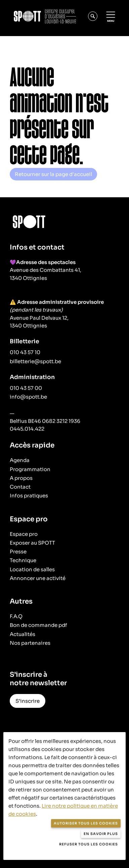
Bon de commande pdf (38, 625)
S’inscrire (28, 701)
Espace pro (24, 534)
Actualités (23, 634)
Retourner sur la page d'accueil (53, 174)
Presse (18, 552)
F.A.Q (16, 616)
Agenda (20, 460)
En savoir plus (101, 834)
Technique (23, 560)
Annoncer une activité (38, 578)
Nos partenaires (30, 643)
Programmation (30, 469)
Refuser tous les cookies (89, 844)
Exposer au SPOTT (32, 543)
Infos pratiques (29, 496)
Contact (20, 487)
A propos (21, 478)
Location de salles (32, 569)
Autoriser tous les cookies (86, 823)
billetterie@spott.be (35, 361)
